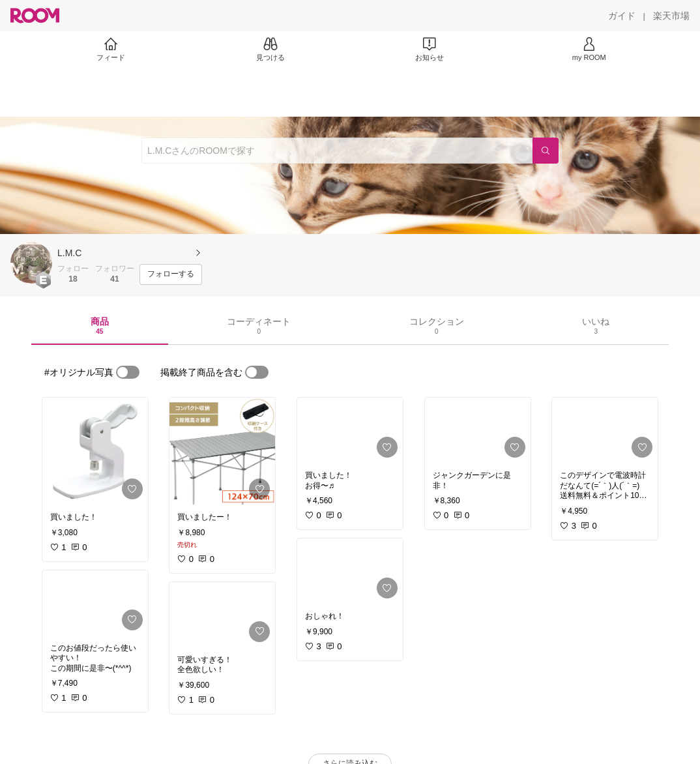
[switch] (128, 372)
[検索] (546, 151)
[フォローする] (171, 274)
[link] (95, 451)
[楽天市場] (671, 16)
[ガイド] (622, 16)
